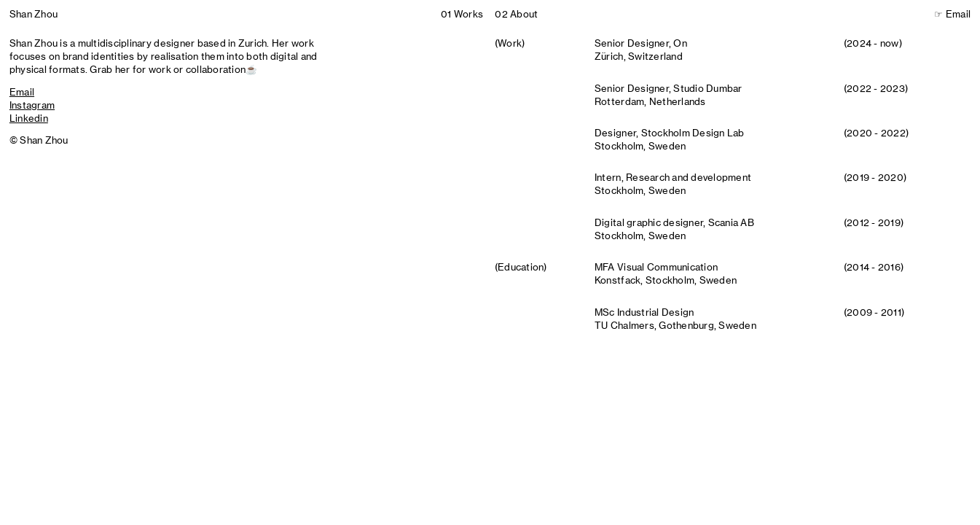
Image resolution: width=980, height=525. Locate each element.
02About (516, 14)
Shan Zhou (34, 14)
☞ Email (952, 14)
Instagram (32, 105)
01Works (462, 14)
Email (22, 92)
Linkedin (29, 118)
